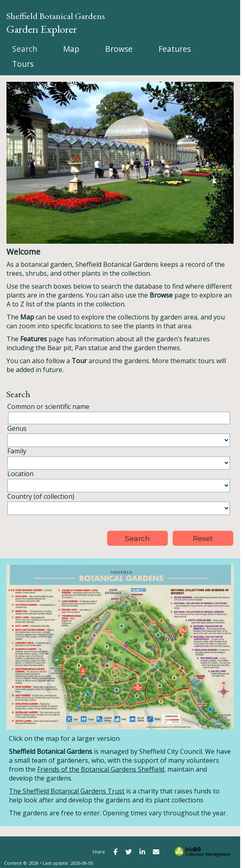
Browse (119, 49)
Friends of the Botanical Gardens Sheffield (101, 769)
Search (25, 49)
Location (20, 474)
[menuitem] (25, 49)
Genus (17, 428)
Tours (23, 64)
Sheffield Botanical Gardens (56, 16)
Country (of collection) (41, 496)
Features (175, 49)
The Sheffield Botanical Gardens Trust (67, 791)
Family (17, 451)
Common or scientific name (48, 406)
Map (71, 49)
